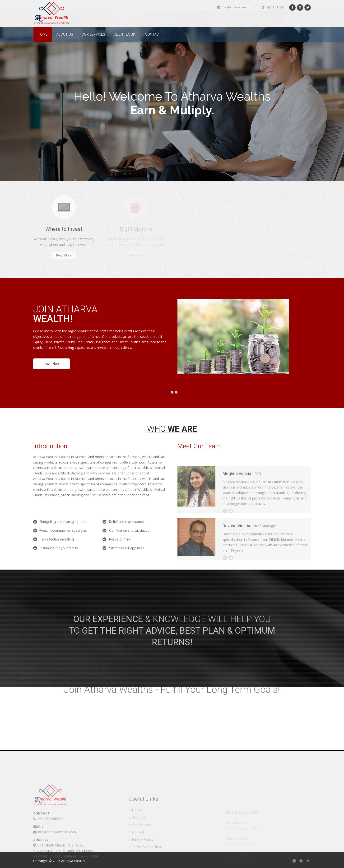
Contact (153, 34)
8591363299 (273, 7)
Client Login (125, 34)
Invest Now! (51, 364)
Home (43, 34)
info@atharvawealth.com (237, 7)
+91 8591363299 (48, 845)
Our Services (93, 34)
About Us (65, 34)
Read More (64, 255)
